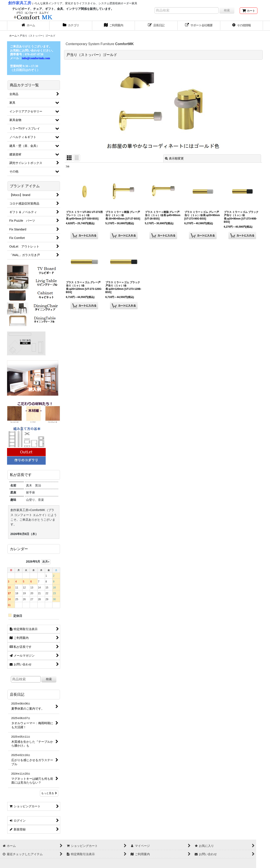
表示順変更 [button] (174, 158)
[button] (242, 26)
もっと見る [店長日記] (49, 793)
